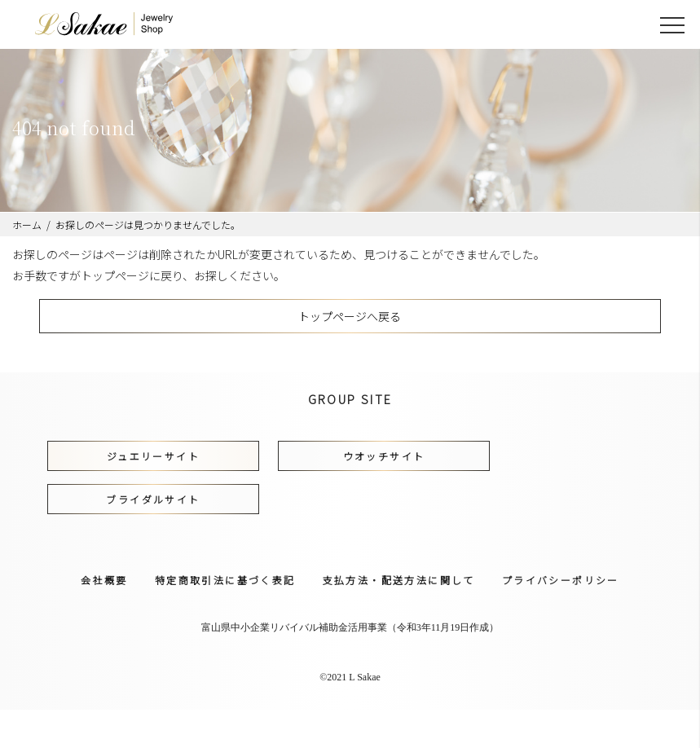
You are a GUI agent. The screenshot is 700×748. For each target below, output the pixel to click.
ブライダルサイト (153, 499)
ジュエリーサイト (153, 456)
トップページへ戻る (350, 316)
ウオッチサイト (384, 456)
